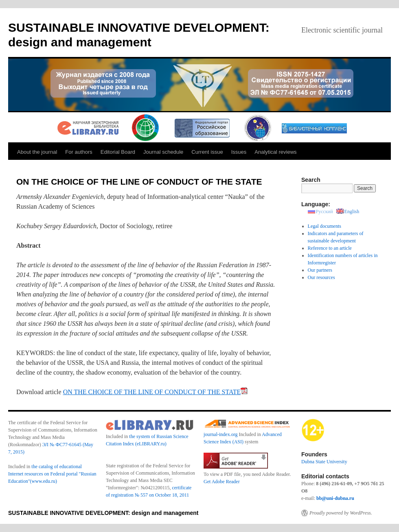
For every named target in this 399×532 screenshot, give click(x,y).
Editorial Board (118, 152)
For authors (79, 152)
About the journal (37, 152)
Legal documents (324, 226)
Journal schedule (163, 152)
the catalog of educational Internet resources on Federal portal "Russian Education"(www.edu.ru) (52, 474)
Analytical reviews (275, 152)
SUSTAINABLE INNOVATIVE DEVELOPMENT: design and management (103, 513)
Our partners (320, 270)
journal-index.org (220, 434)
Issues (239, 152)
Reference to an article (330, 248)
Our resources (321, 277)
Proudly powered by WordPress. (341, 513)
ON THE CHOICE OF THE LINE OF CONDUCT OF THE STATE (156, 392)
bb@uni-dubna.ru (335, 498)
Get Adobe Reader (222, 482)
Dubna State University (324, 462)
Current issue (207, 152)
